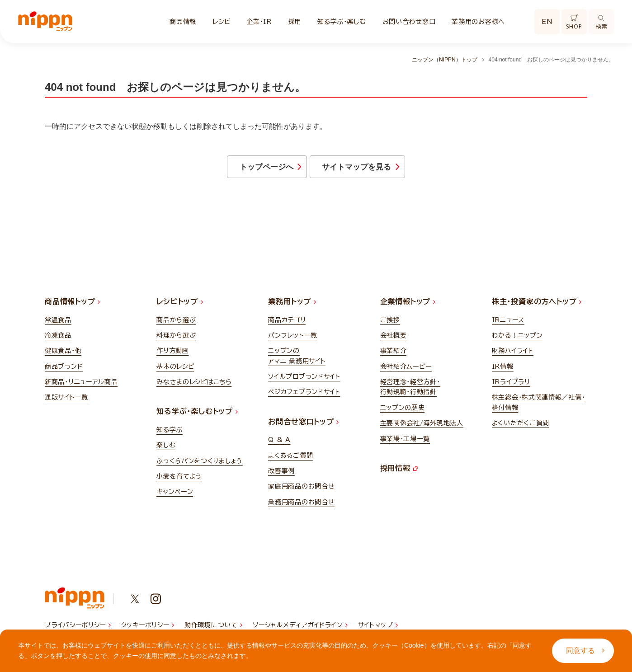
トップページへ (237, 169)
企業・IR (259, 22)
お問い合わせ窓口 (409, 22)
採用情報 (399, 472)
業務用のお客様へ (478, 22)
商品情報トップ (72, 306)
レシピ (221, 22)
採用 (295, 22)
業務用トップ (292, 306)
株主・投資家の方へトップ (537, 306)
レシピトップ (180, 306)
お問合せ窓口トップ (303, 426)
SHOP (574, 22)
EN (547, 22)
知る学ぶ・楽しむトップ (197, 416)
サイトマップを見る (391, 169)
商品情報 (183, 22)
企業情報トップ (408, 306)
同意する (585, 651)
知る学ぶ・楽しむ (342, 22)
